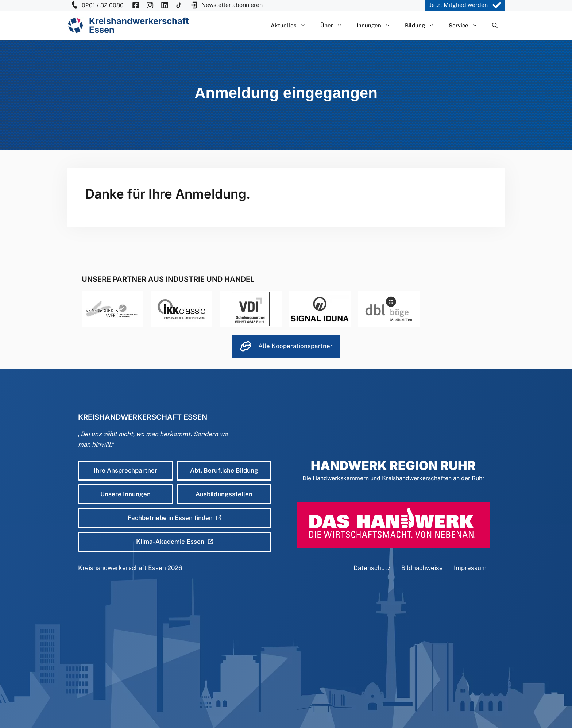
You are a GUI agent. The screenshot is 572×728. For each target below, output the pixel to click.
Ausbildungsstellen (224, 494)
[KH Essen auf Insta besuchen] (150, 5)
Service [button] (467, 26)
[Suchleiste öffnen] (495, 26)
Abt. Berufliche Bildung (224, 470)
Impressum (470, 568)
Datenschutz (372, 568)
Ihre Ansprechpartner (125, 470)
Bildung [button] (423, 26)
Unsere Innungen (125, 494)
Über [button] (335, 26)
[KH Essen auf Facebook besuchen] (136, 5)
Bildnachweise (422, 568)
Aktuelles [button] (292, 26)
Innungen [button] (377, 26)
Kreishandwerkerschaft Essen (122, 568)
